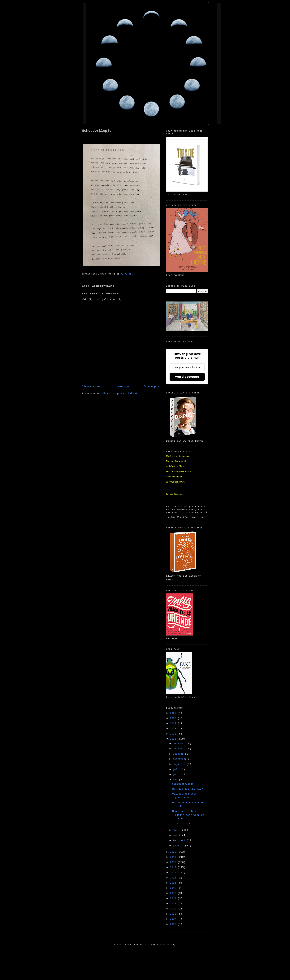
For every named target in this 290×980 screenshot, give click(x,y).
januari (179, 846)
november (180, 749)
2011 (174, 898)
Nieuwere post (92, 386)
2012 (174, 893)
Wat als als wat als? (188, 789)
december (180, 744)
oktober (179, 754)
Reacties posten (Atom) (120, 393)
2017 (174, 867)
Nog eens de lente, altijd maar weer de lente (188, 815)
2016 (174, 873)
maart (177, 835)
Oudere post (152, 386)
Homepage (123, 386)
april (177, 830)
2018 (174, 862)
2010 (174, 904)
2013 (174, 888)
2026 (174, 713)
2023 (174, 729)
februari (180, 841)
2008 (174, 914)
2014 (174, 883)
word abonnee (187, 377)
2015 (174, 878)
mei (176, 780)
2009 (174, 909)
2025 (174, 718)
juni (177, 775)
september (180, 759)
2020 (174, 852)
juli (177, 769)
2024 (174, 724)
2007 (174, 919)
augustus (180, 764)
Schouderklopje (97, 131)
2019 (174, 857)
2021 (174, 739)
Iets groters (181, 824)
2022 (174, 734)
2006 (174, 924)
